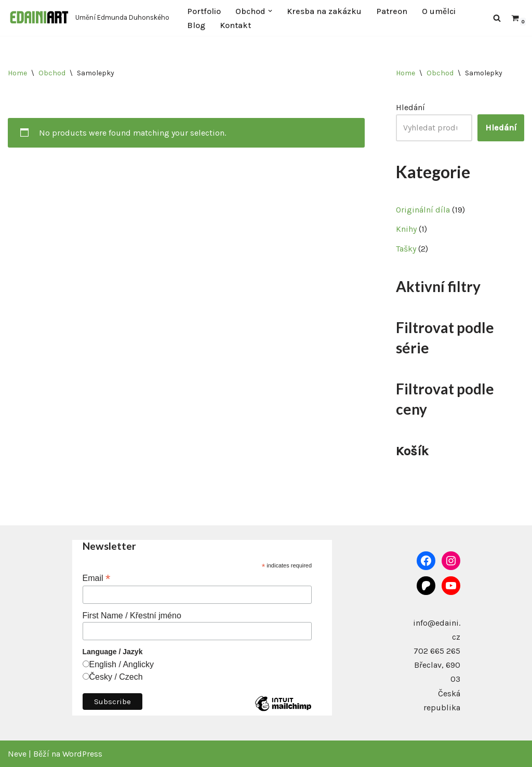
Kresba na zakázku (324, 11)
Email (97, 578)
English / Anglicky (122, 664)
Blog (196, 25)
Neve (17, 754)
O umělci (439, 11)
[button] (270, 11)
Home (17, 73)
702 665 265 (437, 651)
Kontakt (235, 25)
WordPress (82, 754)
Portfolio (204, 11)
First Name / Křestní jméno (132, 616)
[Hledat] (497, 18)
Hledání (410, 107)
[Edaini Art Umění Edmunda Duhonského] (89, 18)
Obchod (52, 73)
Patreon (392, 11)
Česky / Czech (116, 677)
